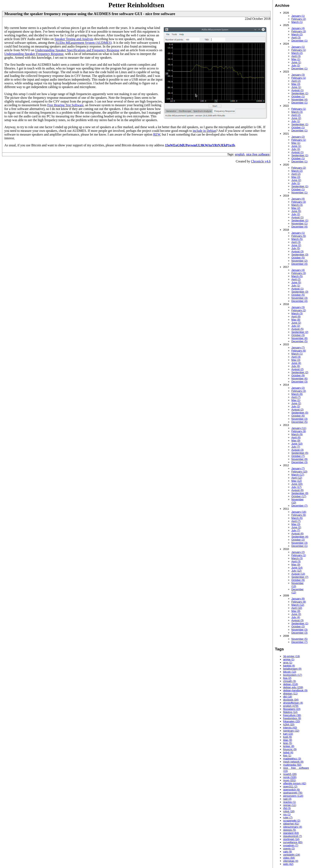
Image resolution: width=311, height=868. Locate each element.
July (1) (296, 121)
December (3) (299, 382)
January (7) (298, 348)
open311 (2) (290, 786)
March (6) (297, 518)
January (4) (298, 28)
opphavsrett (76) (293, 793)
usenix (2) (289, 848)
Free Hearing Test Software (65, 105)
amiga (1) (289, 659)
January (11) (299, 428)
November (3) (299, 298)
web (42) (288, 864)
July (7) (296, 447)
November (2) (299, 261)
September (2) (300, 332)
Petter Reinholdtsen (136, 5)
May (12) (297, 481)
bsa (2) (287, 678)
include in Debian (205, 131)
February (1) (299, 50)
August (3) (297, 251)
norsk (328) (290, 777)
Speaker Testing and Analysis (74, 39)
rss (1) (287, 814)
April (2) (296, 81)
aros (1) (288, 662)
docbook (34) (291, 700)
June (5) (296, 211)
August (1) (297, 90)
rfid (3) (287, 808)
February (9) (299, 431)
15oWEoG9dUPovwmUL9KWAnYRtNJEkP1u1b (200, 145)
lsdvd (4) (288, 752)
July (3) (296, 149)
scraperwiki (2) (292, 821)
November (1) (299, 193)
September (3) (300, 255)
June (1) (296, 62)
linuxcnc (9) (290, 749)
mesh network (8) (293, 762)
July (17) (296, 487)
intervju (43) (290, 728)
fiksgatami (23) (292, 709)
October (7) (298, 456)
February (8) (299, 602)
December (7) (299, 506)
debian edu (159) (293, 687)
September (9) (300, 493)
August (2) (297, 369)
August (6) (297, 490)
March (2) (297, 34)
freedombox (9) (292, 718)
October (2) (298, 540)
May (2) (296, 208)
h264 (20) (289, 724)
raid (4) (287, 799)
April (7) (296, 397)
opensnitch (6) (291, 790)
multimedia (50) (292, 765)
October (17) (299, 496)
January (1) (298, 16)
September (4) (300, 537)
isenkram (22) (291, 731)
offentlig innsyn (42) (295, 783)
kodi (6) (288, 737)
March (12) (298, 605)
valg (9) (288, 852)
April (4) (296, 357)
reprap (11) (290, 805)
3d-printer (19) (291, 656)
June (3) (296, 614)
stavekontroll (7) (293, 836)
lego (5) (288, 743)
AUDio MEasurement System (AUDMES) (83, 43)
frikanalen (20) (292, 721)
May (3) (296, 84)
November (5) (299, 639)
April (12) (297, 478)
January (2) (298, 137)
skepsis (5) (290, 830)
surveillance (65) (293, 842)
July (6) (296, 366)
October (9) (298, 375)
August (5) (297, 329)
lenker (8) (289, 746)
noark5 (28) (290, 774)
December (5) (299, 341)
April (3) (296, 38)
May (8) (296, 320)
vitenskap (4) (291, 861)
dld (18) (288, 697)
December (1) (299, 41)
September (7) (300, 577)
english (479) (291, 706)
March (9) (297, 434)
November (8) (299, 338)
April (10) (297, 608)
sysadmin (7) (291, 845)
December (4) (299, 227)
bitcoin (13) (290, 672)
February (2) (299, 19)
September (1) (300, 93)
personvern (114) (293, 796)
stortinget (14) (291, 839)
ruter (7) (288, 817)
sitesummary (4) (293, 827)
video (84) (289, 858)
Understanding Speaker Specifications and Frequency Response (77, 50)
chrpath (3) (290, 681)
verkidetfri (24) (292, 855)
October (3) (298, 335)
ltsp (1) (287, 755)
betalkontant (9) (292, 669)
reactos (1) (289, 802)
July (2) (296, 65)
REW (157, 134)
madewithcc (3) (292, 759)
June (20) (297, 484)
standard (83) (291, 833)
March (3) (297, 112)
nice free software (258, 154)
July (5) (296, 248)
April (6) (296, 437)
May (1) (296, 59)
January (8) (298, 599)
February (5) (299, 236)
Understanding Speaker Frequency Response (34, 54)
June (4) (296, 363)
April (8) (296, 317)
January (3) (298, 75)
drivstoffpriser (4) (293, 703)
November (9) (299, 459)
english (240, 154)
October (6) (298, 416)
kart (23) (288, 734)
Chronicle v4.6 (261, 161)
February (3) (299, 31)
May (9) (296, 441)
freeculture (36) (292, 715)
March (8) (297, 394)
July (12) (296, 571)
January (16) (299, 512)
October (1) (298, 96)
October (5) (298, 258)
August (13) (298, 574)
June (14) (297, 568)
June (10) (297, 444)
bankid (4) (289, 666)
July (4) (296, 617)
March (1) (297, 22)
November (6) (299, 379)
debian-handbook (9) (295, 690)
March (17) (298, 475)
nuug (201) (290, 780)
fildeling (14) (290, 712)
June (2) (296, 118)
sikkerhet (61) (291, 824)
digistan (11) (290, 693)
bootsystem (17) (293, 675)
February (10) (299, 472)
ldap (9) (288, 740)
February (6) (299, 351)
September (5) (300, 413)
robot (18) (289, 811)
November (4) (299, 100)
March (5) (297, 239)
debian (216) (291, 684)
